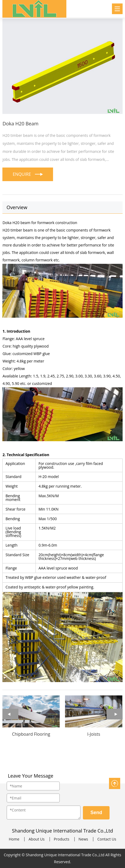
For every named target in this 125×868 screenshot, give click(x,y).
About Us (37, 839)
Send (96, 813)
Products (62, 839)
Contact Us (107, 839)
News (83, 839)
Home (14, 839)
